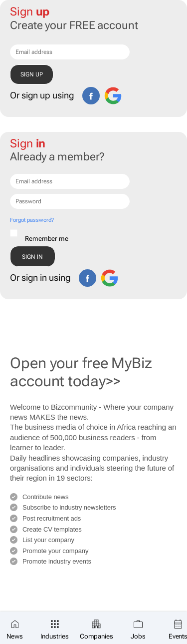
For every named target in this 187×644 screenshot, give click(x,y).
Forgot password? (32, 220)
